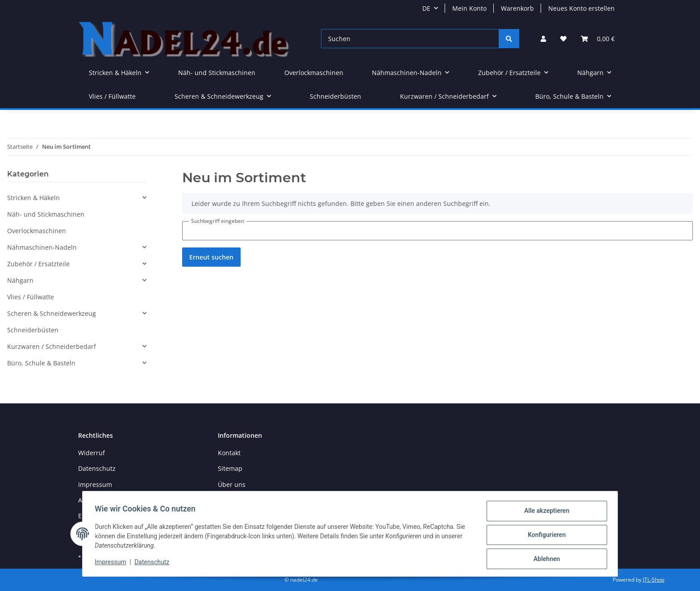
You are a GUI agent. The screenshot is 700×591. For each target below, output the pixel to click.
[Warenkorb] (598, 39)
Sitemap (230, 468)
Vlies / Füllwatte (31, 297)
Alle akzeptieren (544, 513)
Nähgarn (20, 280)
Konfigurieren (544, 536)
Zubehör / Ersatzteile (38, 264)
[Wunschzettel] (563, 39)
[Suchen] (410, 39)
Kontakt (229, 453)
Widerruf (92, 453)
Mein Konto (469, 8)
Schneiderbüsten (33, 330)
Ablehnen (544, 559)
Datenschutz (97, 468)
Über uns (232, 484)
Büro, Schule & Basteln (41, 363)
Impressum (95, 484)
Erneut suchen (211, 257)
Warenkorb (517, 8)
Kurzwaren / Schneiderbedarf (52, 346)
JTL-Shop (654, 580)
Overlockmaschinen (37, 231)
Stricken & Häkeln (33, 198)
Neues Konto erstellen (581, 8)
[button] (543, 39)
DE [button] (426, 8)
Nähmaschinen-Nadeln (42, 247)
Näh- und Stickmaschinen (46, 214)
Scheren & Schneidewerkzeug (52, 313)
